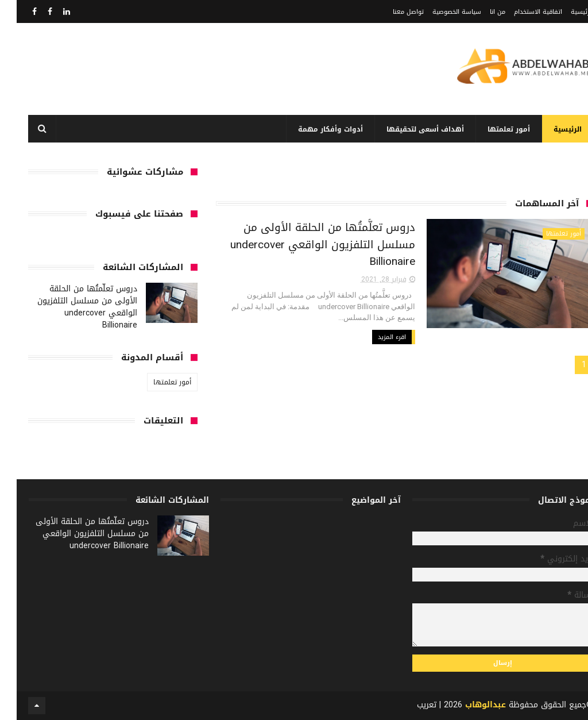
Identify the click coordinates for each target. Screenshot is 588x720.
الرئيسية (565, 12)
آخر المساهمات (530, 203)
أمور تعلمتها (492, 129)
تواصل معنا (392, 12)
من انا (481, 12)
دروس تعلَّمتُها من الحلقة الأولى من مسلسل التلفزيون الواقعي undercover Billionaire (306, 245)
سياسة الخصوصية (440, 12)
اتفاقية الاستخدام (521, 12)
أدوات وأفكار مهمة (314, 129)
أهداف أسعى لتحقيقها (409, 129)
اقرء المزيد (375, 337)
